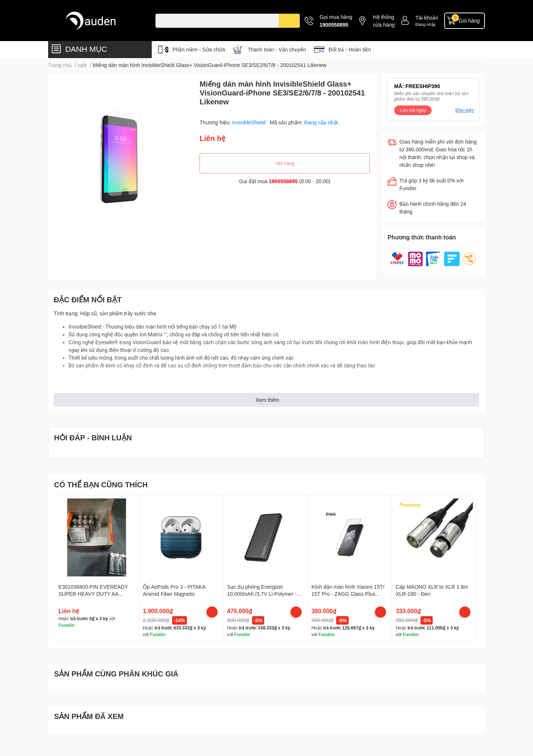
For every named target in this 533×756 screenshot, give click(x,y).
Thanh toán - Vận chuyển (277, 49)
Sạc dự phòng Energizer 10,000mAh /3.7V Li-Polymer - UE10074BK (262, 594)
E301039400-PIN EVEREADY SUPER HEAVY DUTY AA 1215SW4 (93, 594)
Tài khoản (427, 18)
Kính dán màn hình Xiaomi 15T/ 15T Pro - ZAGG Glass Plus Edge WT (348, 594)
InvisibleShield (250, 122)
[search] (289, 21)
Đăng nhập (425, 24)
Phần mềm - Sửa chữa (199, 49)
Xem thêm (268, 400)
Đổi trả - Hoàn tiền (350, 49)
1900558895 (334, 25)
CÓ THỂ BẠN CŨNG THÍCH (101, 484)
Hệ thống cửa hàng (384, 21)
